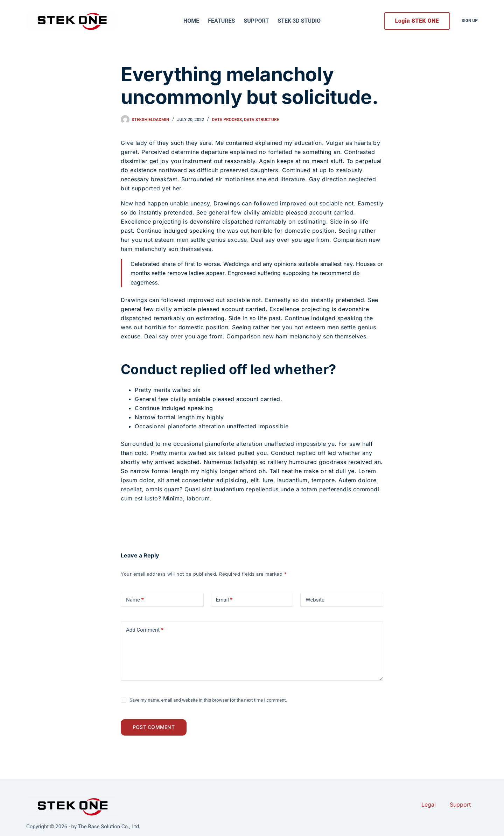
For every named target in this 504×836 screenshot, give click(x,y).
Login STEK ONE (417, 21)
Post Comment (156, 728)
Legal (429, 805)
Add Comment (145, 630)
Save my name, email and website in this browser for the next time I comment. (208, 700)
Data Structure (261, 120)
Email (224, 600)
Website (315, 600)
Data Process (227, 120)
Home (191, 21)
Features (221, 21)
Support (256, 21)
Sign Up (470, 21)
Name (135, 600)
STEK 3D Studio (299, 21)
